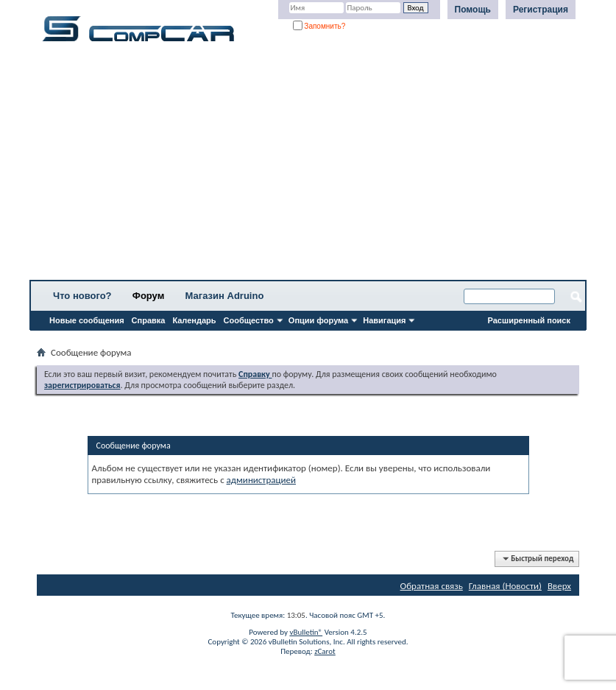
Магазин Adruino (225, 296)
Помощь (473, 10)
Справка (149, 320)
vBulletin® (306, 632)
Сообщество (249, 320)
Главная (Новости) (505, 586)
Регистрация (541, 10)
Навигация (384, 320)
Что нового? (82, 296)
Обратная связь (432, 586)
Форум (148, 296)
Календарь (194, 320)
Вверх (559, 586)
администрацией (261, 480)
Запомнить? (319, 26)
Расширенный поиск (529, 320)
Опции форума (318, 320)
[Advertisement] (308, 166)
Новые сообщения (87, 320)
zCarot (325, 651)
